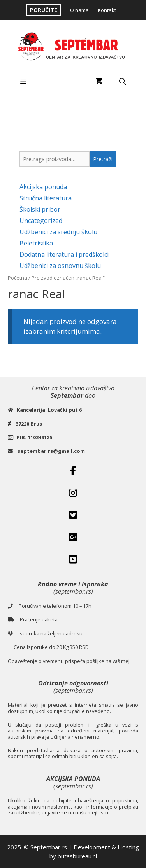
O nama (79, 10)
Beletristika (36, 243)
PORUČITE (44, 10)
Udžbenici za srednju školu (58, 232)
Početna (18, 278)
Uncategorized (41, 221)
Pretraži (103, 159)
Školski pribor (40, 209)
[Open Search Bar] (122, 82)
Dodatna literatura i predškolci (64, 254)
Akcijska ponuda (43, 187)
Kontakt (107, 10)
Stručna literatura (46, 198)
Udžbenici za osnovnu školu (60, 266)
